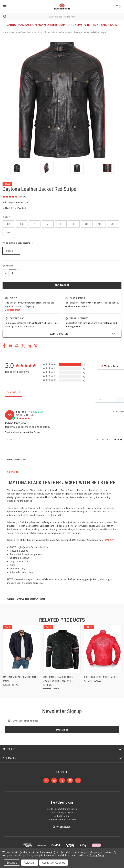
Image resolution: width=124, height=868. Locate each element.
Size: (5, 217)
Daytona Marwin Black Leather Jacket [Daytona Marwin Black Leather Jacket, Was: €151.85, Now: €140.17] (20, 679)
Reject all (30, 863)
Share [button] (11, 440)
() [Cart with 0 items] (119, 6)
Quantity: (8, 266)
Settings (12, 863)
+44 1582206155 (64, 827)
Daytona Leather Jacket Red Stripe (23, 432)
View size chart (12, 310)
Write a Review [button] (112, 366)
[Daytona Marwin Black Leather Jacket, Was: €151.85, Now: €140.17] (21, 649)
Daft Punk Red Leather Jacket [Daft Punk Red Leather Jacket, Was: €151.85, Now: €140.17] (101, 677)
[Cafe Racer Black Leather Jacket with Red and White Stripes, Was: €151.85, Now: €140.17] (62, 649)
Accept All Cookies (54, 863)
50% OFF (109, 540)
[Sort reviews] (110, 400)
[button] (116, 440)
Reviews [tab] (11, 392)
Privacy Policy (97, 855)
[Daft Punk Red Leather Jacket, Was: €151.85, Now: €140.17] (103, 649)
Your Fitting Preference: (17, 244)
